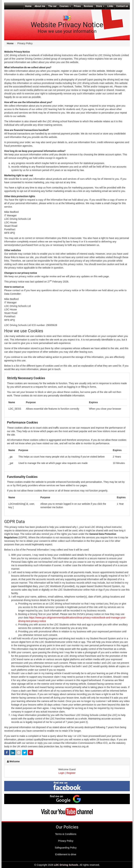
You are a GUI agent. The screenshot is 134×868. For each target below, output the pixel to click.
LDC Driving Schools (66, 865)
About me (40, 6)
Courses (65, 6)
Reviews (88, 6)
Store (100, 6)
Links (110, 6)
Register (71, 773)
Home (28, 6)
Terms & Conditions (66, 834)
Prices (77, 6)
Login (61, 773)
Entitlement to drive (66, 854)
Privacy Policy (66, 841)
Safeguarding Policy (66, 848)
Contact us (122, 6)
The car (52, 6)
